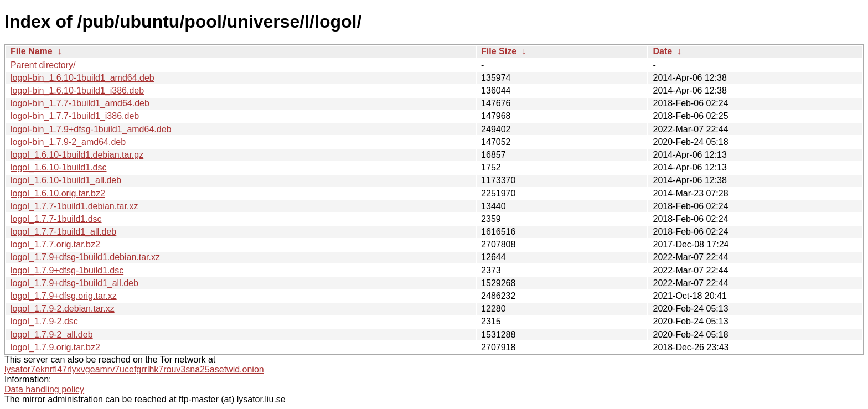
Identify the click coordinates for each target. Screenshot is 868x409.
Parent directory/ (43, 65)
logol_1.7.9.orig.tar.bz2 (55, 347)
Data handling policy (44, 389)
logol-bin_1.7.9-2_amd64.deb (68, 142)
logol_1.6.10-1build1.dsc (58, 167)
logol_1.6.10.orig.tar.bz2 (58, 193)
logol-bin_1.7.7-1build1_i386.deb (75, 116)
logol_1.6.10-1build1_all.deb (66, 180)
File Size (499, 51)
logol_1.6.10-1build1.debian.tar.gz (77, 155)
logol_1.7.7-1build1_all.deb (63, 232)
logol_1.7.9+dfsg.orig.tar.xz (64, 296)
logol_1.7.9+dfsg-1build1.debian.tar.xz (85, 257)
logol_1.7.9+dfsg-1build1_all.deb (74, 283)
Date (662, 51)
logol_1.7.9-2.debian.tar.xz (63, 309)
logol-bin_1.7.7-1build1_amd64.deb (80, 103)
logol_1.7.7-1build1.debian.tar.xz (74, 206)
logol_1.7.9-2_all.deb (52, 335)
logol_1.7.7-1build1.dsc (56, 219)
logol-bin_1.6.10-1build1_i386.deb (77, 90)
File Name (32, 51)
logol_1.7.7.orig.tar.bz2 (55, 244)
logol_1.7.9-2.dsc (44, 321)
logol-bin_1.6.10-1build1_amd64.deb (82, 78)
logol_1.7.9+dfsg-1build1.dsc (67, 270)
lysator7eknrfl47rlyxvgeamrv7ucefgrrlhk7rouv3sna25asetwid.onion (134, 369)
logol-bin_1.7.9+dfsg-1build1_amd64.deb (91, 129)
